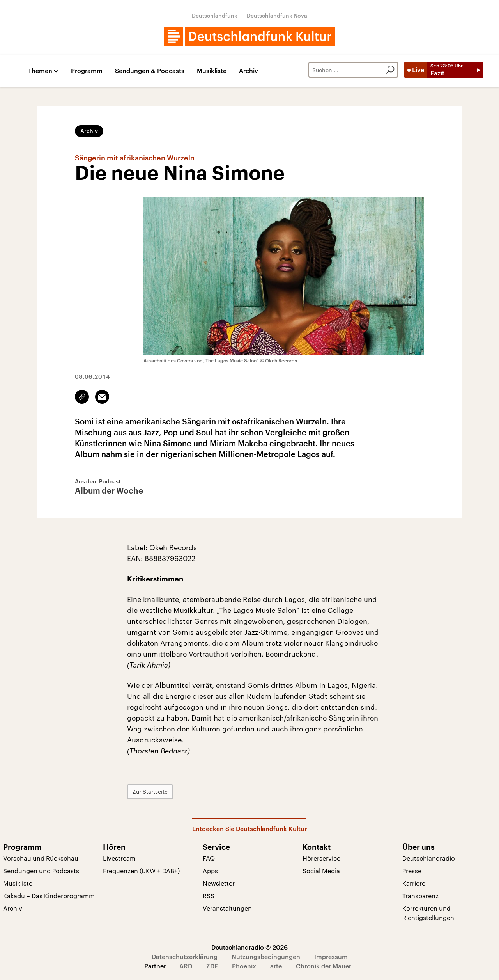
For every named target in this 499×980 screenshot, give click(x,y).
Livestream (119, 858)
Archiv (249, 71)
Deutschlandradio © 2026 (249, 947)
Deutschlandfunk (215, 15)
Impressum (331, 956)
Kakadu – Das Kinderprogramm (49, 896)
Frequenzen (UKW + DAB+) (141, 871)
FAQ (209, 858)
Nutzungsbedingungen (266, 956)
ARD (186, 966)
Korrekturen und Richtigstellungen (428, 913)
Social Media (321, 871)
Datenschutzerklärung (185, 956)
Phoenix (244, 966)
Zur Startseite (150, 791)
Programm (87, 71)
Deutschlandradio (429, 858)
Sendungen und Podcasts (41, 871)
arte (276, 966)
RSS (209, 896)
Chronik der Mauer (324, 966)
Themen (40, 71)
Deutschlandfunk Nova (277, 15)
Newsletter (219, 883)
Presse (412, 871)
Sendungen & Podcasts (150, 71)
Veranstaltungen (227, 908)
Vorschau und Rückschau (41, 858)
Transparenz (420, 896)
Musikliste (212, 71)
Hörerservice (321, 858)
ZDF (212, 966)
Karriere (414, 883)
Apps (210, 871)
